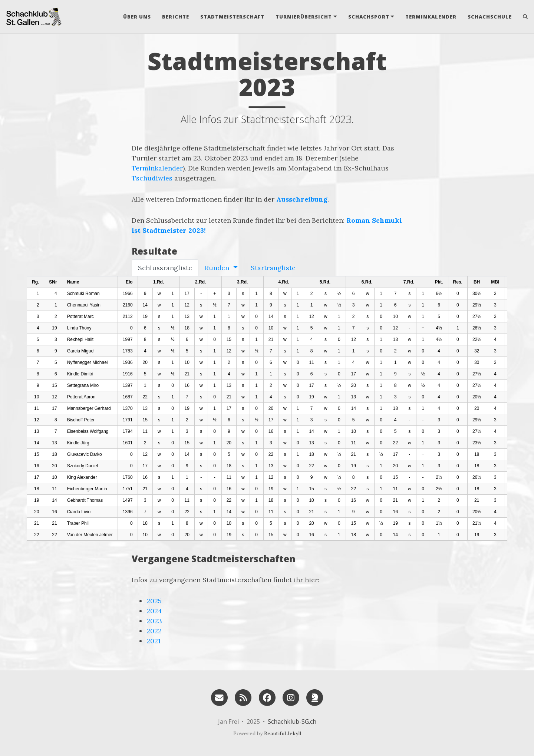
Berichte (176, 17)
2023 (154, 621)
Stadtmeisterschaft (232, 17)
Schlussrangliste (165, 268)
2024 (154, 611)
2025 (154, 601)
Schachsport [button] (369, 17)
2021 (154, 641)
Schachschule (490, 17)
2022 (154, 631)
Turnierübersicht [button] (304, 17)
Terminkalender (431, 17)
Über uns (137, 17)
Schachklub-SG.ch (292, 722)
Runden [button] (218, 268)
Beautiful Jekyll (283, 733)
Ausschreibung (302, 199)
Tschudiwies (152, 178)
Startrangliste (273, 268)
